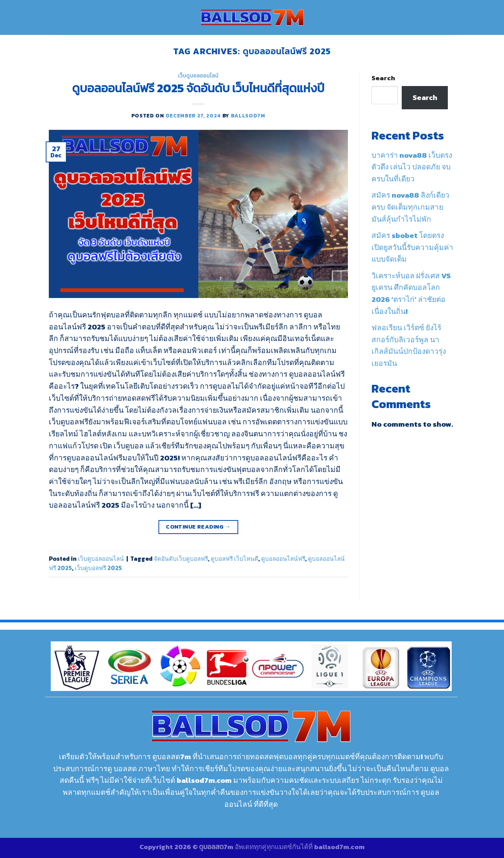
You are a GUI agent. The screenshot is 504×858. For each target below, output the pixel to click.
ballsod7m (248, 115)
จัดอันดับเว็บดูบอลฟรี (181, 559)
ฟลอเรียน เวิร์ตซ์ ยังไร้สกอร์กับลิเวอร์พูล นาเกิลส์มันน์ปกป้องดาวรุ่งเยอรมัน (409, 345)
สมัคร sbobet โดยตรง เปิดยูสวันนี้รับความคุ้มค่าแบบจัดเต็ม (412, 247)
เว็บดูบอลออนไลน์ (198, 76)
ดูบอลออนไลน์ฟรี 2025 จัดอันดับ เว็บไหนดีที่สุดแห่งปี (198, 88)
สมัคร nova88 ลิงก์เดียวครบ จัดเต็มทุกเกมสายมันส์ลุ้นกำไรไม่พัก (410, 207)
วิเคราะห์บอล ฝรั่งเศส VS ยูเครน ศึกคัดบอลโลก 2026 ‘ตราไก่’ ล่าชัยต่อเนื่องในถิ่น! (411, 294)
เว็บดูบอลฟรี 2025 (98, 568)
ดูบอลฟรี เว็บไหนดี (235, 559)
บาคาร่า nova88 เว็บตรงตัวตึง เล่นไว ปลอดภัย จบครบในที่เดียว (412, 167)
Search (383, 78)
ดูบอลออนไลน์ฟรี (283, 559)
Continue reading (198, 527)
